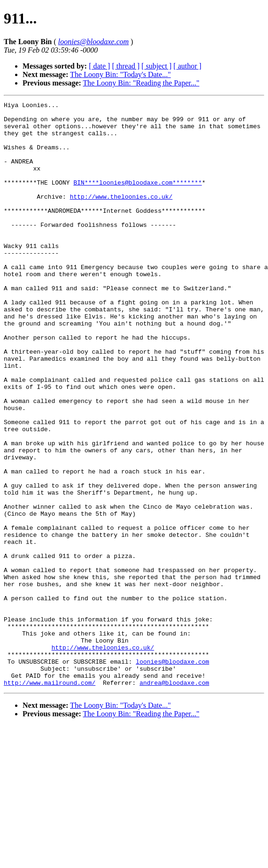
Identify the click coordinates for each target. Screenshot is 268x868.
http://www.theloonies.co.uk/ (121, 216)
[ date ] (99, 66)
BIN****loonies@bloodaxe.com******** (138, 199)
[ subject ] (157, 66)
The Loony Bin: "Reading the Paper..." (141, 83)
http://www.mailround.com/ (50, 799)
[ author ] (188, 66)
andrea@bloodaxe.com (174, 799)
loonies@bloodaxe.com (173, 774)
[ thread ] (126, 66)
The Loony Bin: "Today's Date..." (120, 74)
